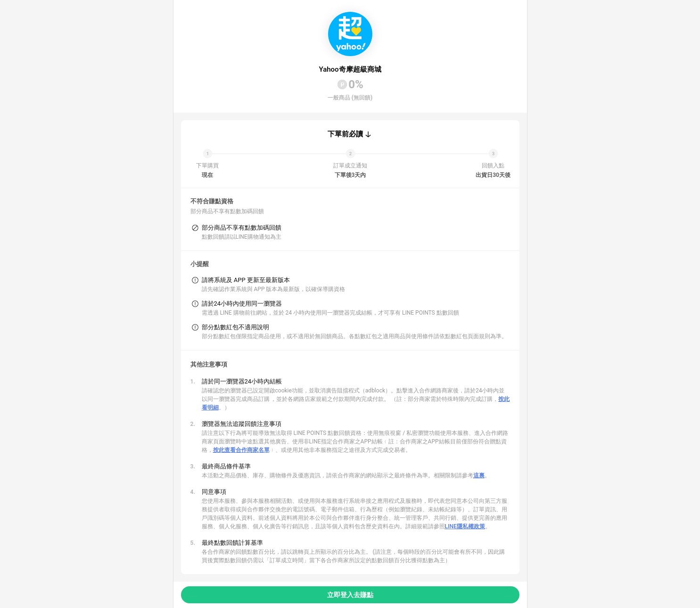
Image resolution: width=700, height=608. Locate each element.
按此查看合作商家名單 (241, 450)
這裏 (479, 475)
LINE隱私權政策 (465, 526)
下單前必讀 (345, 134)
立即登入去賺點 (350, 595)
